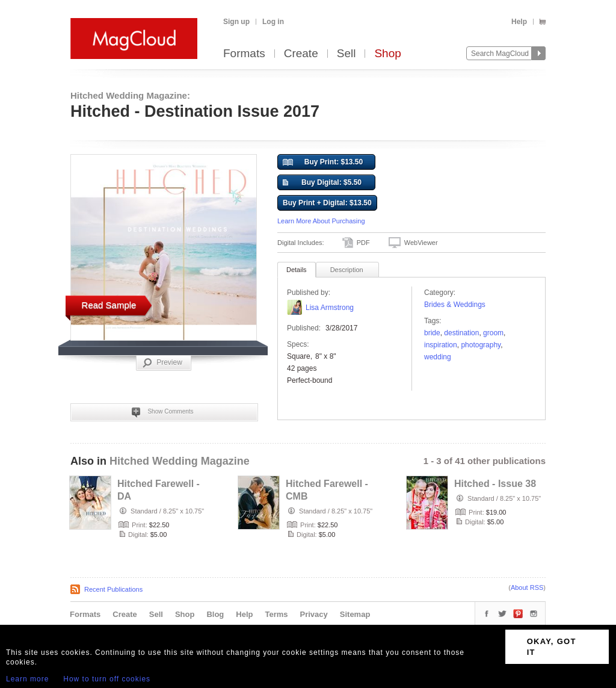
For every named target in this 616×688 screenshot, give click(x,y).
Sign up (236, 22)
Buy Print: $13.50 (323, 163)
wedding (438, 357)
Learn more (27, 679)
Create (301, 54)
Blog (215, 614)
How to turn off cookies (107, 679)
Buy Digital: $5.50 (322, 183)
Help (519, 22)
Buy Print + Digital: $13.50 (327, 203)
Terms (276, 614)
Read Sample (109, 305)
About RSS (527, 587)
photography (481, 345)
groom (493, 333)
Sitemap (355, 614)
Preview (162, 363)
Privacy (314, 614)
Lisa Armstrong (330, 308)
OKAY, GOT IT (552, 647)
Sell (346, 54)
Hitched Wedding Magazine (180, 461)
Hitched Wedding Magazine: (130, 95)
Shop (387, 54)
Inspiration (441, 345)
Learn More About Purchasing (321, 221)
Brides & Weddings (455, 305)
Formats (244, 54)
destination (461, 333)
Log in (273, 22)
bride (432, 333)
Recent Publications (113, 589)
